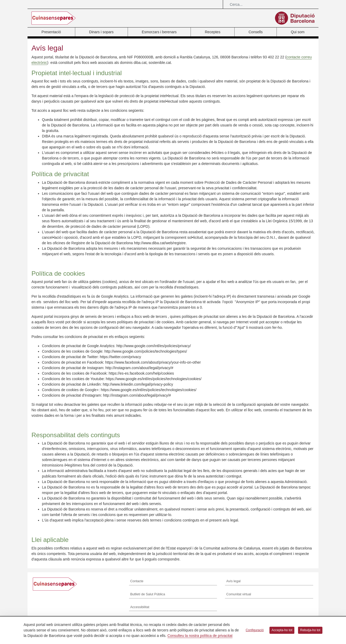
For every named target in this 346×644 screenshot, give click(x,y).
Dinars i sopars (101, 32)
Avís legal (233, 581)
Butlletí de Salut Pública (148, 594)
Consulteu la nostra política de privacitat (200, 636)
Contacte (137, 581)
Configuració (255, 630)
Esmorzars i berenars (159, 32)
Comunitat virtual (239, 594)
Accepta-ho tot (282, 630)
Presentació (51, 32)
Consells (256, 32)
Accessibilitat (140, 607)
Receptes (212, 32)
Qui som (298, 32)
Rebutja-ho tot (310, 630)
